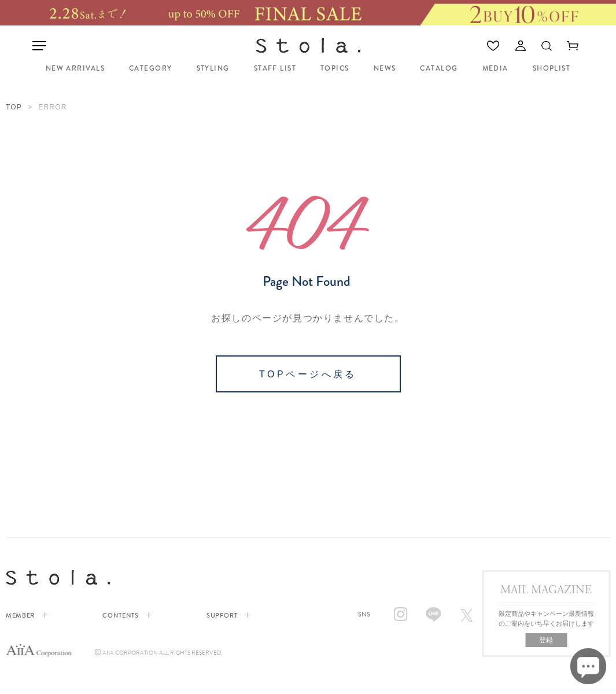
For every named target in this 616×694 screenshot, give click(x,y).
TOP (14, 107)
